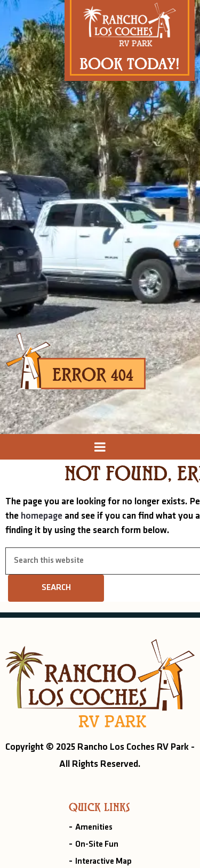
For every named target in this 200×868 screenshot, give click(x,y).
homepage (42, 516)
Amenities (94, 828)
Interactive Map (103, 862)
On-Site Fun (97, 845)
